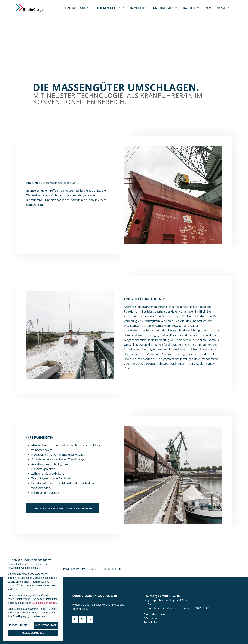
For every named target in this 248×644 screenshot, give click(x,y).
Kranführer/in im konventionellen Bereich (91, 569)
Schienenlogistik (110, 8)
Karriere (191, 8)
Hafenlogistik (77, 8)
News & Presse (217, 8)
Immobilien (138, 8)
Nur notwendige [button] (46, 625)
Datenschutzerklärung (44, 603)
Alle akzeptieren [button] (33, 633)
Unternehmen (165, 8)
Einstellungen (19, 625)
